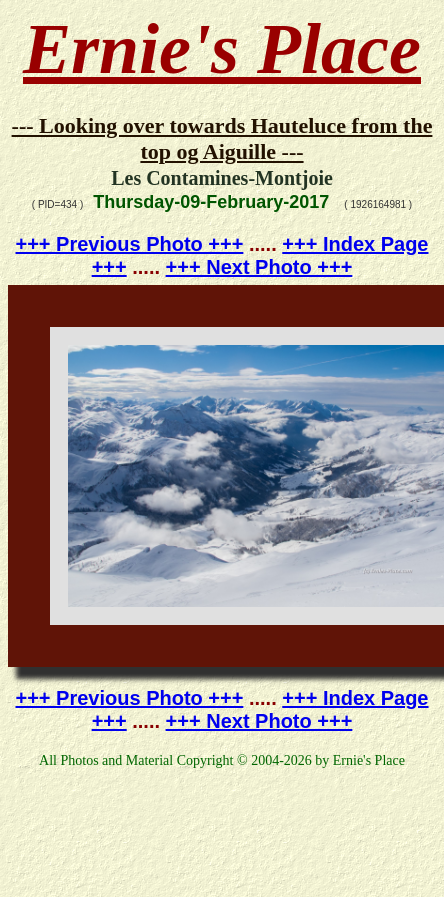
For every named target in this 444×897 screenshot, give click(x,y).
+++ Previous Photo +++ (130, 244)
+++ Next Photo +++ (259, 267)
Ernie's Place (222, 49)
